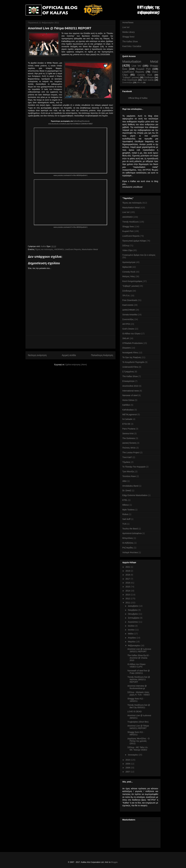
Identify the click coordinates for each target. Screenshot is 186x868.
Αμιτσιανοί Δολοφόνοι (132, 533)
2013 (128, 595)
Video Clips (128, 250)
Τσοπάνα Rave (129, 476)
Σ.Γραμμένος (128, 372)
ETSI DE (126, 424)
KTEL (125, 500)
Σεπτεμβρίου (134, 618)
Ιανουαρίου (133, 755)
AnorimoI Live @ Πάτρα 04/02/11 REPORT (138, 727)
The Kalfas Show (130, 41)
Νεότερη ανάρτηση (37, 355)
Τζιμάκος (126, 462)
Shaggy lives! (128, 37)
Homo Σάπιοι (128, 400)
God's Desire (128, 329)
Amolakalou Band (130, 486)
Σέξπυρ (126, 246)
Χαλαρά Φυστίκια (130, 552)
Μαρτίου (132, 642)
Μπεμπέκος (128, 538)
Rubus (125, 514)
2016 (128, 583)
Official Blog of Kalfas (138, 98)
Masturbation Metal (90, 249)
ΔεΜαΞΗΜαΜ (129, 310)
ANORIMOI (59, 249)
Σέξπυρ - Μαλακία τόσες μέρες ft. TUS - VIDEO (139, 693)
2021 (128, 567)
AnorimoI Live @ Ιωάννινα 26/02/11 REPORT (139, 650)
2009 (128, 764)
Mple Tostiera (128, 510)
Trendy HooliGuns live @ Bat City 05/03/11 (139, 706)
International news (131, 391)
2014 (128, 591)
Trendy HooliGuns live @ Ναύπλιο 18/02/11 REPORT (139, 679)
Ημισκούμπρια (129, 262)
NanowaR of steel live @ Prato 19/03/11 (139, 672)
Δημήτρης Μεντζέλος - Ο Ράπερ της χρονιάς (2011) (138, 741)
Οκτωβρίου (133, 614)
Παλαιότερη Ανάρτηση (102, 355)
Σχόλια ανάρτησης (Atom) (76, 365)
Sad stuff (126, 519)
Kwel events (148, 80)
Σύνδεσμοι (149, 77)
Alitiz (125, 481)
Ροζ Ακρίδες (128, 548)
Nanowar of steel (130, 395)
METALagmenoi (130, 414)
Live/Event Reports (73, 249)
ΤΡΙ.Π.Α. (126, 296)
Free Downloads (130, 80)
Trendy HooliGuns (130, 222)
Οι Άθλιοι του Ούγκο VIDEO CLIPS (136, 665)
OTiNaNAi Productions (133, 343)
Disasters (127, 348)
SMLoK (140, 83)
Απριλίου (132, 638)
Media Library (129, 32)
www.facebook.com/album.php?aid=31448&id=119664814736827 (70, 124)
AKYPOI (126, 324)
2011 (128, 603)
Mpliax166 (127, 267)
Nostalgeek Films (130, 353)
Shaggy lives (128, 227)
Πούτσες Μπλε (129, 448)
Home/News (128, 22)
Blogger (114, 862)
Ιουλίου (131, 626)
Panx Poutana (129, 429)
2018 (128, 575)
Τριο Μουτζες (128, 471)
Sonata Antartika (130, 315)
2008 (128, 768)
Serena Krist (128, 433)
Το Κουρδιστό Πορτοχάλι (133, 362)
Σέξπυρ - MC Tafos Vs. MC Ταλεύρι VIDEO (138, 749)
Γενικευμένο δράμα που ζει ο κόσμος (139, 255)
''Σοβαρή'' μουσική (131, 77)
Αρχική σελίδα (69, 355)
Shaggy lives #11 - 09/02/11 (136, 733)
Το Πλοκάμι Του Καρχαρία (134, 467)
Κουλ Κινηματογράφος (132, 281)
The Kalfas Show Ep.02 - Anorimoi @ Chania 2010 (139, 658)
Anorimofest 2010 (130, 386)
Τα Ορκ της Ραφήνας (132, 357)
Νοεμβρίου (133, 610)
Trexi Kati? (127, 457)
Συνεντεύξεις (127, 83)
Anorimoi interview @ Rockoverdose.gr (137, 687)
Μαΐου (131, 634)
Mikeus (126, 505)
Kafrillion (126, 405)
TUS (124, 524)
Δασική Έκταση (129, 443)
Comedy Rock (145, 75)
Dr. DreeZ (127, 490)
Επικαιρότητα (128, 381)
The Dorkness (129, 438)
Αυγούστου (133, 622)
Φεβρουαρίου (134, 646)
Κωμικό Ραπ (143, 69)
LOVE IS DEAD (134, 712)
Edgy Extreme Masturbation (135, 495)
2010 (128, 760)
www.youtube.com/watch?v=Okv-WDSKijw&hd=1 (70, 175)
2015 (128, 587)
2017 (128, 579)
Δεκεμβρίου (133, 606)
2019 (128, 571)
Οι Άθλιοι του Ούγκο (131, 334)
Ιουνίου (131, 630)
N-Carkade (127, 419)
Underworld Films (130, 367)
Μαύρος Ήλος (129, 276)
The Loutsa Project (131, 452)
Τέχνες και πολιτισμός (44, 249)
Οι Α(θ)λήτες (128, 543)
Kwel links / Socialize (132, 46)
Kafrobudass (128, 410)
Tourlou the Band (130, 529)
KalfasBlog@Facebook (81, 121)
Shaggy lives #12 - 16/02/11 (136, 700)
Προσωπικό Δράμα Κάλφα (134, 241)
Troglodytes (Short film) (138, 722)
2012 (128, 599)
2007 (128, 772)
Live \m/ (126, 27)
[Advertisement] (70, 342)
